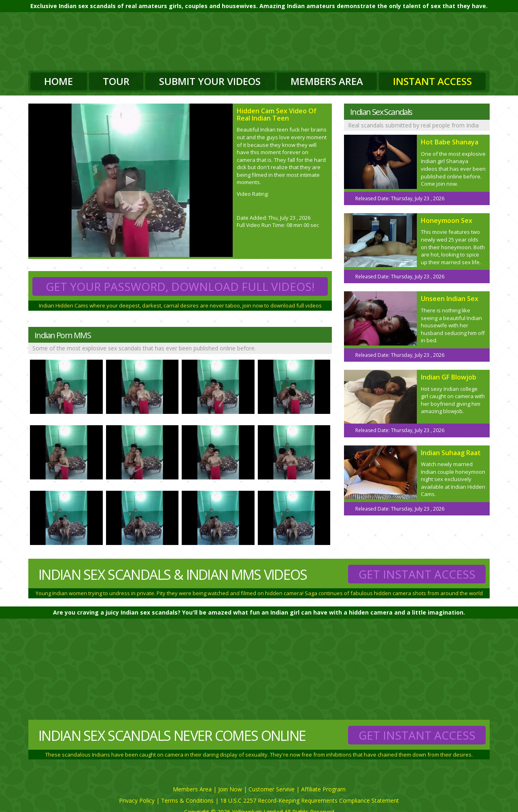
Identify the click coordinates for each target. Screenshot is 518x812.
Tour (116, 81)
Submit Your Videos (210, 81)
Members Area (327, 81)
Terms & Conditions (187, 800)
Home (58, 81)
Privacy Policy (137, 800)
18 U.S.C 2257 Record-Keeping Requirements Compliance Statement (310, 800)
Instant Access (432, 81)
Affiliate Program (323, 789)
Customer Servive (272, 789)
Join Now (230, 789)
